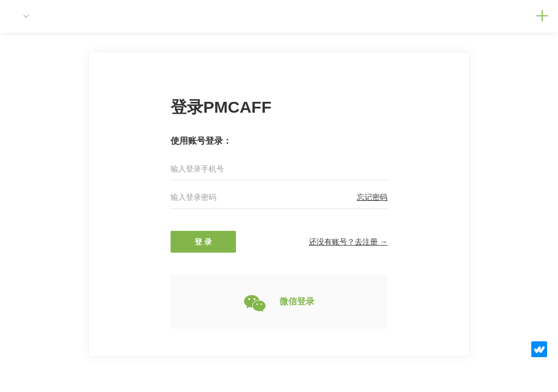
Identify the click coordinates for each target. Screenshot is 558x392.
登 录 (203, 242)
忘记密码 (372, 197)
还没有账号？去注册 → (348, 242)
